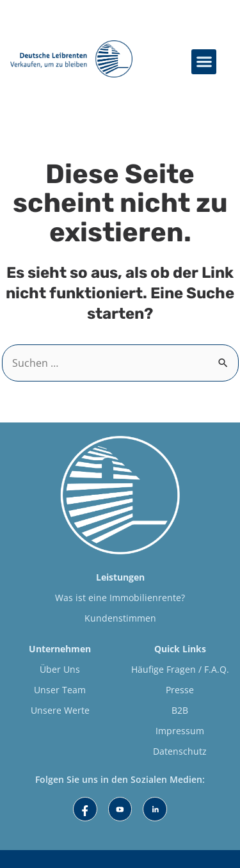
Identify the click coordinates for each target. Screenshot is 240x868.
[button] (204, 62)
